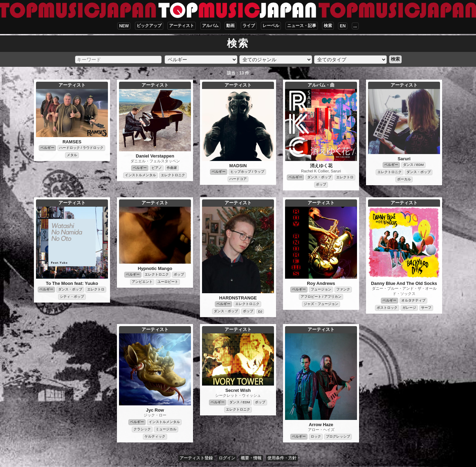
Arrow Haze (321, 425)
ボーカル (404, 179)
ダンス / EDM (413, 165)
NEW (124, 26)
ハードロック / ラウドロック (81, 148)
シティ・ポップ (72, 297)
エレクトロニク (173, 175)
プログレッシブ (338, 436)
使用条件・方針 (282, 458)
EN (343, 26)
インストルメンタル (140, 175)
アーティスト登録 (196, 458)
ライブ (249, 26)
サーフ (426, 308)
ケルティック (155, 436)
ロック (316, 436)
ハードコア (238, 179)
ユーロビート (168, 282)
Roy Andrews (321, 283)
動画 (230, 26)
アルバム (210, 26)
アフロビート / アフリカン (321, 297)
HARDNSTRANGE (238, 298)
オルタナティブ (413, 300)
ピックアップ (149, 26)
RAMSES (72, 142)
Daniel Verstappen (155, 156)
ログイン (227, 458)
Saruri (404, 159)
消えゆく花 (321, 166)
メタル (72, 155)
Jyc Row (155, 410)
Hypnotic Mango (155, 268)
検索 (328, 26)
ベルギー (47, 148)
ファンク (343, 289)
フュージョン (321, 289)
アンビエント (142, 282)
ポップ (321, 184)
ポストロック (387, 308)
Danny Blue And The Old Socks (404, 283)
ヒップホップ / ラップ (247, 172)
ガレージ (409, 308)
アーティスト (182, 26)
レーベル (271, 26)
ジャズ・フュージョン (321, 304)
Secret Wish (238, 390)
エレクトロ (345, 177)
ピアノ (157, 168)
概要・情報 (251, 458)
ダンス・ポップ (319, 177)
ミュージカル (166, 429)
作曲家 (172, 168)
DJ (260, 311)
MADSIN (238, 166)
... (355, 26)
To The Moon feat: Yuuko (72, 283)
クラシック (142, 429)
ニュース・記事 (302, 26)
